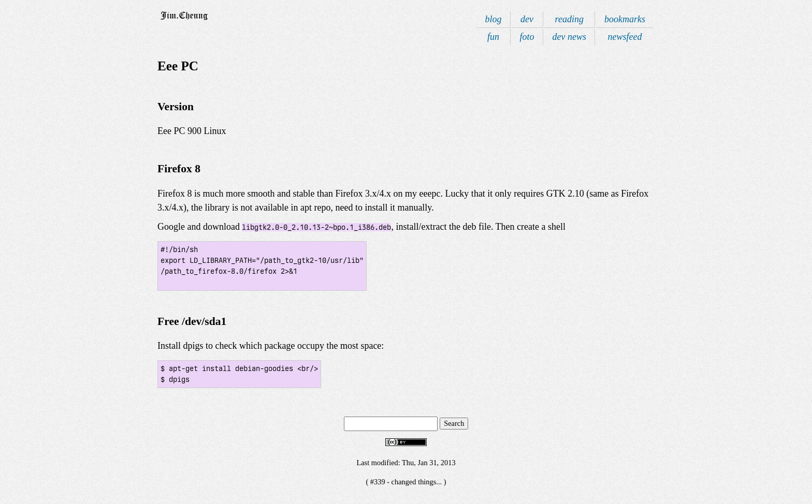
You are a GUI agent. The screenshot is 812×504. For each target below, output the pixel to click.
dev (527, 19)
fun (493, 37)
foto (527, 37)
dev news (569, 37)
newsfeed (625, 37)
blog (493, 19)
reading (569, 19)
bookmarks (625, 19)
